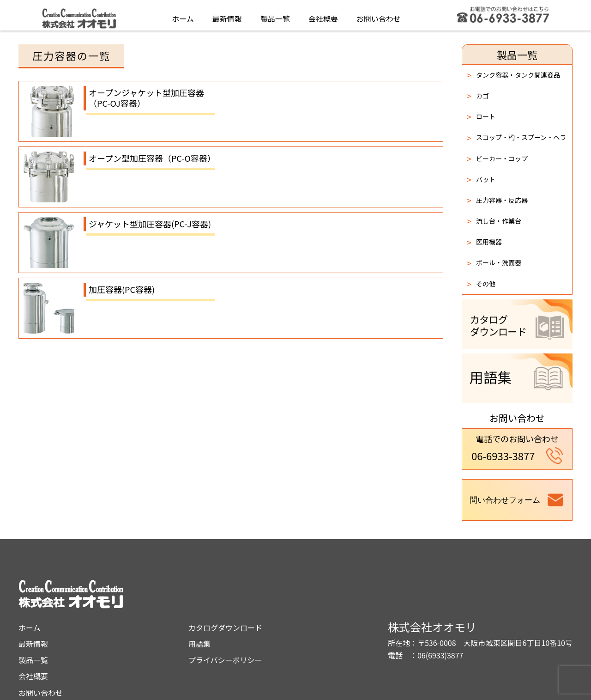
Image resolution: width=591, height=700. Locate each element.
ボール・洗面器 (494, 263)
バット (481, 179)
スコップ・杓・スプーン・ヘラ (516, 138)
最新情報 (227, 16)
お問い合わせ (379, 16)
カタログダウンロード (307, 590)
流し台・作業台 (494, 221)
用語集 (281, 606)
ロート (481, 116)
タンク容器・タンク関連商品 (513, 75)
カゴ (478, 96)
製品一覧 (275, 16)
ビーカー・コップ (497, 158)
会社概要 (323, 16)
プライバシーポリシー (307, 622)
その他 (481, 284)
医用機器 (484, 242)
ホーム (183, 16)
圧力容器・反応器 (497, 200)
